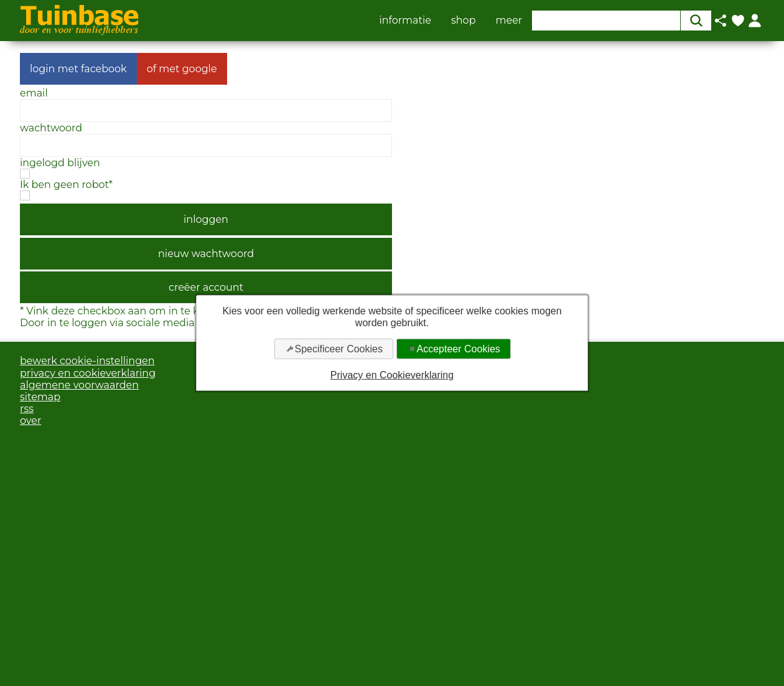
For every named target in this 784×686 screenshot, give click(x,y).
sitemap (40, 397)
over (30, 421)
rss (27, 409)
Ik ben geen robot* (66, 185)
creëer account (206, 287)
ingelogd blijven (60, 163)
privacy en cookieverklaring (88, 373)
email (34, 93)
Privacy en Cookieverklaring (392, 375)
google (200, 69)
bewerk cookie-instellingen (87, 361)
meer (509, 21)
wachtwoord (51, 128)
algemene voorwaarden (79, 385)
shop (464, 21)
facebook (104, 69)
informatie (405, 21)
